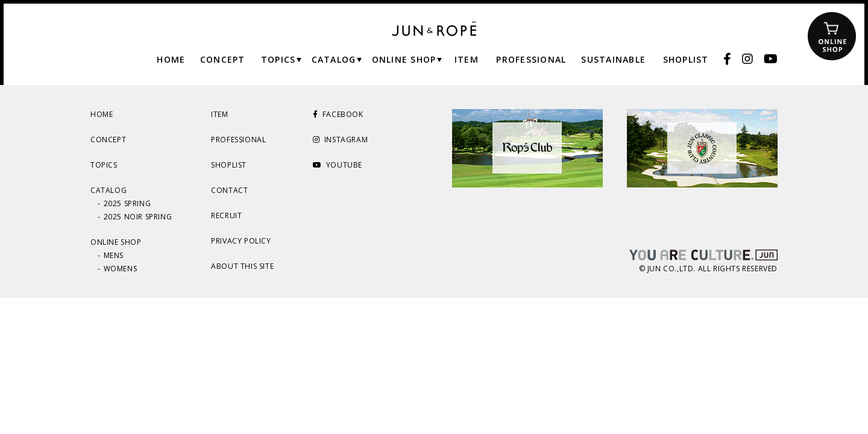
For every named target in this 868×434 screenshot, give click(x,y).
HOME (102, 114)
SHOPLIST (229, 165)
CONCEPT (108, 140)
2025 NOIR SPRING (138, 217)
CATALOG (108, 190)
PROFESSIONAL (238, 140)
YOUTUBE (338, 165)
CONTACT (229, 190)
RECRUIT (226, 215)
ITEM (219, 114)
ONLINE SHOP (116, 242)
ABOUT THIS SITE (242, 266)
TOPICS (104, 165)
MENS (114, 255)
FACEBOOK (338, 114)
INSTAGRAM (340, 140)
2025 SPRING (127, 203)
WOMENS (121, 269)
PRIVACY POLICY (241, 241)
